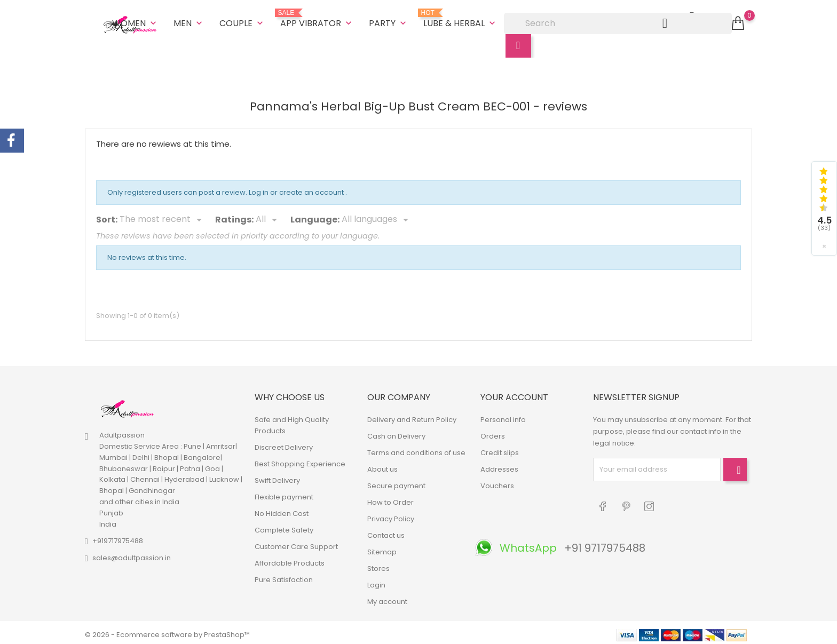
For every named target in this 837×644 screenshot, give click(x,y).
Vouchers (497, 482)
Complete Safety (284, 526)
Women (135, 21)
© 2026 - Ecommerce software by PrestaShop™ (167, 630)
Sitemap (382, 548)
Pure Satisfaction (284, 575)
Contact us (386, 531)
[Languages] (377, 216)
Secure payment (396, 482)
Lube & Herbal (460, 17)
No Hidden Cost (282, 509)
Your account (514, 393)
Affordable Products (290, 559)
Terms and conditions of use (416, 448)
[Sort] (163, 216)
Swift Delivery (277, 476)
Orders (493, 432)
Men (189, 21)
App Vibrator (317, 17)
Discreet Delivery (284, 443)
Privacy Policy (391, 515)
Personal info (503, 415)
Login (376, 581)
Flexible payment (284, 493)
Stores (378, 564)
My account (387, 597)
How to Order (390, 498)
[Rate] (268, 216)
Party (389, 21)
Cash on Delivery (396, 432)
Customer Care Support (296, 542)
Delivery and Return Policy (412, 415)
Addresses (499, 465)
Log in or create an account (297, 189)
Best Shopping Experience (300, 460)
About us (382, 465)
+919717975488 (118, 537)
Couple (242, 21)
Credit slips (500, 448)
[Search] (618, 21)
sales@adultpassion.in (132, 554)
